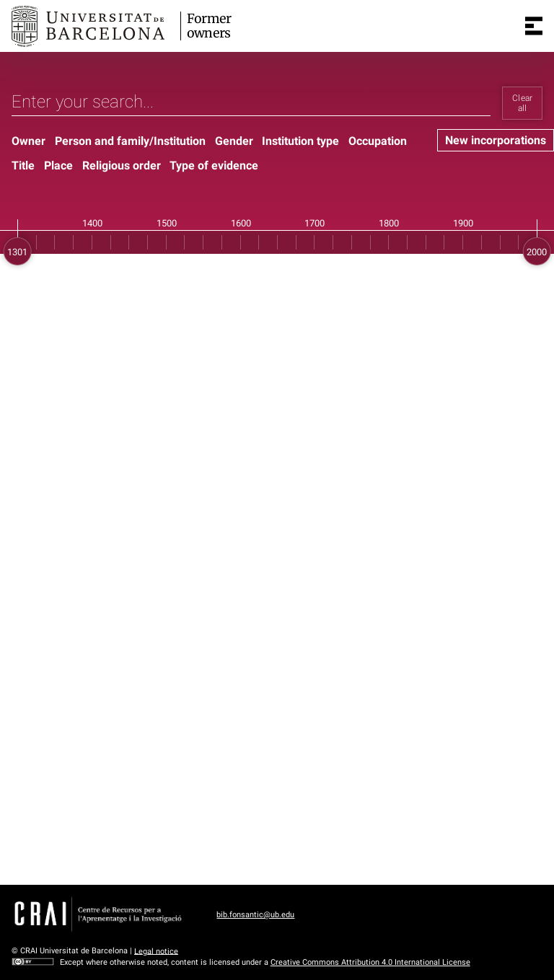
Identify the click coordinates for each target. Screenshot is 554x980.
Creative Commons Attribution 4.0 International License (370, 962)
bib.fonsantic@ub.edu (255, 915)
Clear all (523, 103)
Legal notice (156, 951)
